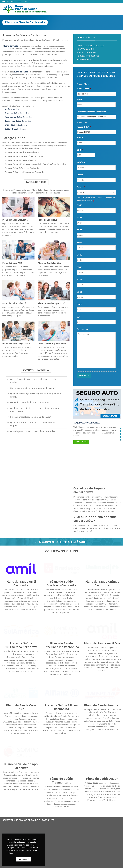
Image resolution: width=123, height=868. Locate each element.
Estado (81, 187)
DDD (80, 150)
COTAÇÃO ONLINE (86, 49)
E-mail (81, 138)
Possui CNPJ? (84, 127)
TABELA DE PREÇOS (87, 53)
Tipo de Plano (84, 89)
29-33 (79, 243)
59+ (78, 317)
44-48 (79, 280)
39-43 (79, 267)
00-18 (79, 205)
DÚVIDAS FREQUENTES (89, 56)
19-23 (79, 218)
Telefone (82, 162)
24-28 (79, 230)
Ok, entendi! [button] (24, 859)
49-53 (79, 292)
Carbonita (12, 109)
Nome (80, 99)
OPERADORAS (84, 59)
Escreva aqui (83, 329)
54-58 (79, 305)
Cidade (80, 175)
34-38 (79, 255)
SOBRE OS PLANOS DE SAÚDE (91, 46)
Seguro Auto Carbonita (87, 423)
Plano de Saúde (21, 72)
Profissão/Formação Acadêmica (92, 112)
